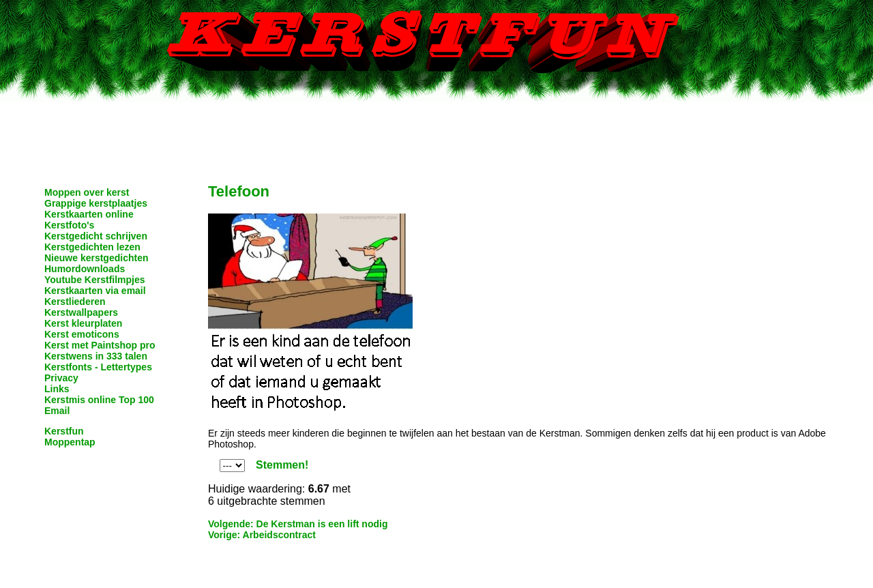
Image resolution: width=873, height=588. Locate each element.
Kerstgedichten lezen (92, 247)
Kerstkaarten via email (95, 291)
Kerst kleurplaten (83, 323)
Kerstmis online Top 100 (99, 400)
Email (57, 411)
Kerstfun (64, 431)
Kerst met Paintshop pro (100, 345)
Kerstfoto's (69, 225)
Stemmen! (282, 465)
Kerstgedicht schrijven (96, 236)
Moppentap (70, 442)
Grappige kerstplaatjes (96, 203)
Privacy (61, 378)
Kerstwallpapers (81, 312)
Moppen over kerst (87, 192)
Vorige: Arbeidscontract (262, 535)
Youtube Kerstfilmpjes (95, 280)
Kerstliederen (75, 302)
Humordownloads (85, 269)
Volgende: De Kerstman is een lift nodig (298, 524)
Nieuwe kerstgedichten (97, 258)
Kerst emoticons (82, 334)
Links (57, 389)
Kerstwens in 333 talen (96, 356)
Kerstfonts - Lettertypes (98, 367)
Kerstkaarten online (89, 214)
